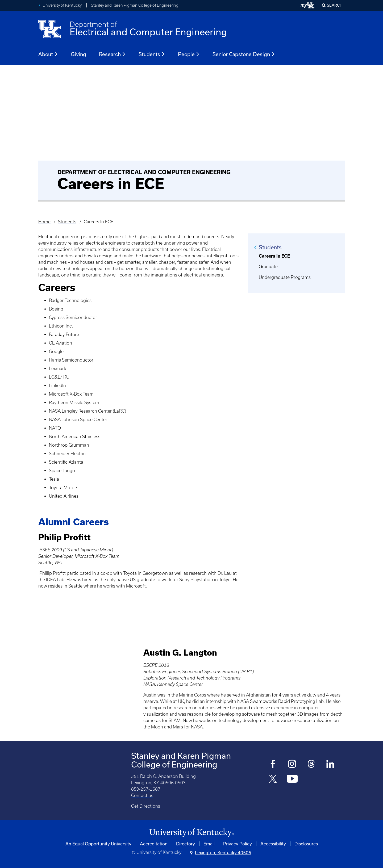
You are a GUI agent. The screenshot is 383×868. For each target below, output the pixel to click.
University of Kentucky (62, 5)
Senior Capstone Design (244, 54)
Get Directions (146, 806)
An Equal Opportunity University (98, 844)
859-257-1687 (146, 789)
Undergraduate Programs (285, 277)
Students (152, 54)
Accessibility (273, 844)
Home (44, 222)
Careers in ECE (274, 256)
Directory (186, 844)
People (189, 54)
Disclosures (306, 844)
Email (209, 844)
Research (112, 54)
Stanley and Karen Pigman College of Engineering (135, 5)
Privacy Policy (238, 844)
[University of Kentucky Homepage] (191, 833)
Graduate (268, 267)
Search (335, 5)
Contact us (142, 795)
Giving (78, 54)
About (48, 54)
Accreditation (154, 844)
